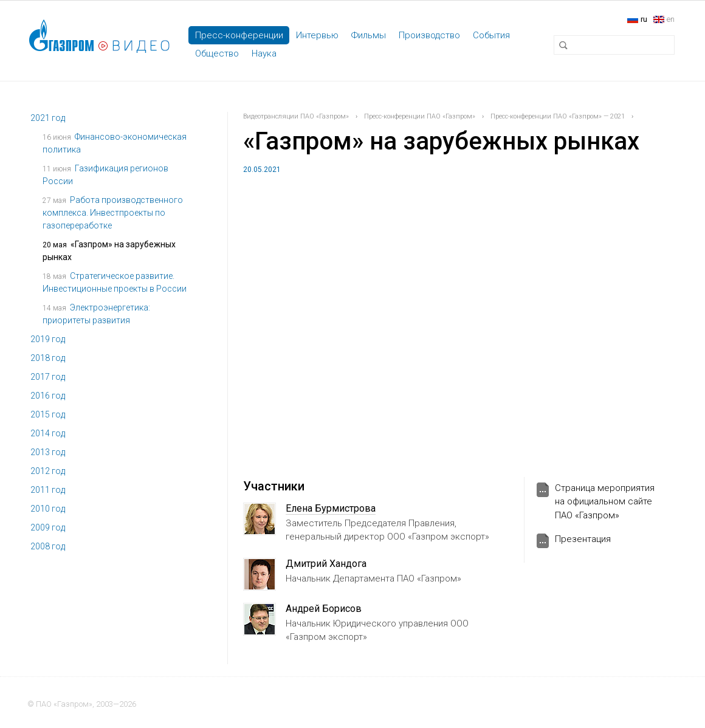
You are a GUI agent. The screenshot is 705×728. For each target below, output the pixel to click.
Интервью (317, 35)
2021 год (48, 118)
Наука (264, 53)
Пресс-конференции (239, 35)
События (491, 35)
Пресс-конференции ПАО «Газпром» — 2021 (558, 116)
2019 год (48, 339)
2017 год (48, 377)
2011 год (48, 490)
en (671, 19)
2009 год (48, 527)
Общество (217, 53)
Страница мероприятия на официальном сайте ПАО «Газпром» (605, 502)
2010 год (48, 509)
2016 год (48, 396)
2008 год (48, 546)
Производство (429, 35)
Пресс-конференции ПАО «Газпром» (420, 116)
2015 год (48, 414)
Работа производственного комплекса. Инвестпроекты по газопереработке (113, 213)
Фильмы (369, 35)
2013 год (48, 452)
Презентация (583, 539)
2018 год (48, 358)
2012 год (48, 471)
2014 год (48, 433)
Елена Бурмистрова (331, 508)
